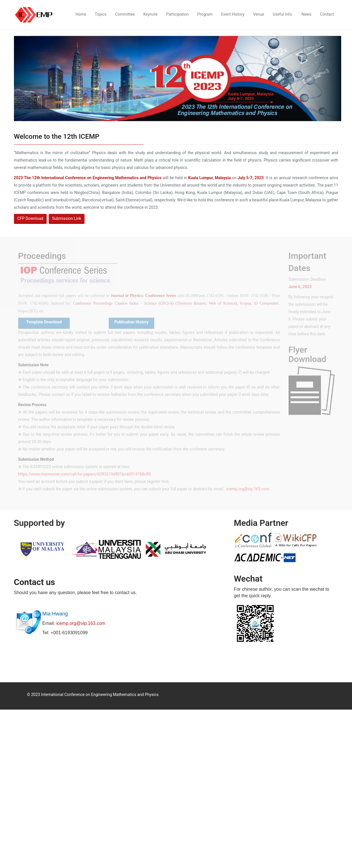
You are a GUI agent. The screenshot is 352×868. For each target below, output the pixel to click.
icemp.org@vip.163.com (81, 623)
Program (205, 14)
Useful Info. (283, 14)
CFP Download (30, 218)
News (306, 14)
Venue (259, 14)
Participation (177, 14)
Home (81, 14)
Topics (101, 14)
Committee (125, 14)
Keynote (151, 14)
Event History (233, 14)
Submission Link (67, 218)
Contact (327, 14)
